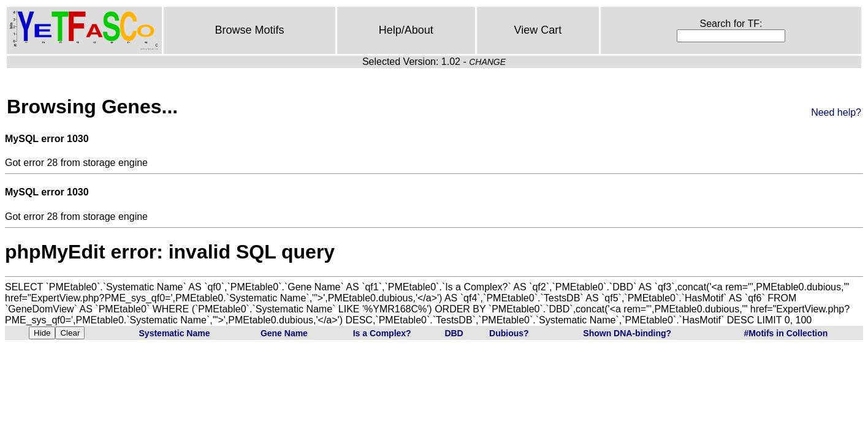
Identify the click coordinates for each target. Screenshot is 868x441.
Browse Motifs (249, 30)
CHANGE (487, 62)
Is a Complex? (382, 333)
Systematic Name (175, 333)
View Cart (538, 30)
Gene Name (284, 333)
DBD (454, 333)
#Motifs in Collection (786, 333)
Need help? (836, 112)
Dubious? (509, 333)
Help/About (406, 30)
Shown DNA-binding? (627, 333)
